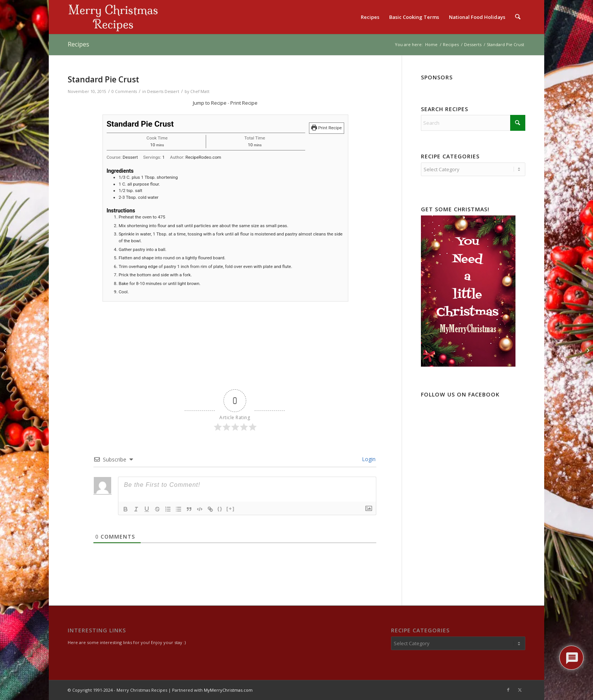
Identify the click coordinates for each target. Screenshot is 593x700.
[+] (231, 509)
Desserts (155, 91)
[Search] (518, 17)
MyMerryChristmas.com (228, 690)
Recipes (78, 44)
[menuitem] (370, 17)
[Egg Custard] (6, 350)
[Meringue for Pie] (587, 350)
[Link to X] (520, 690)
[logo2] (113, 17)
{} (220, 509)
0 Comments (124, 91)
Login (368, 459)
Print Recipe (244, 103)
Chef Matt (200, 91)
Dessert (172, 91)
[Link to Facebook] (508, 690)
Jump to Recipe (210, 103)
